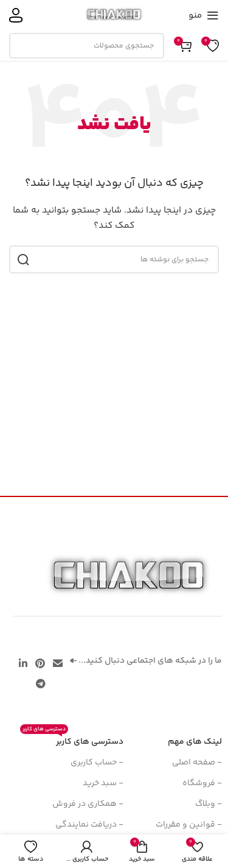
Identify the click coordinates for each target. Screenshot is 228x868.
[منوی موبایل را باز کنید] (204, 15)
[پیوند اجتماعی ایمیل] (58, 664)
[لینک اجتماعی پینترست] (40, 664)
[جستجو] (87, 46)
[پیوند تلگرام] (40, 684)
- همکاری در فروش (88, 804)
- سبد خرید (103, 783)
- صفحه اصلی (197, 763)
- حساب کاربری (97, 763)
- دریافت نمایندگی (89, 825)
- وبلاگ (209, 804)
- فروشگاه (202, 783)
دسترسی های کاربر (72, 740)
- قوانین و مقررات (189, 825)
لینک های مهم (195, 742)
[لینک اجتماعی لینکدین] (23, 664)
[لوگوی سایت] (114, 15)
